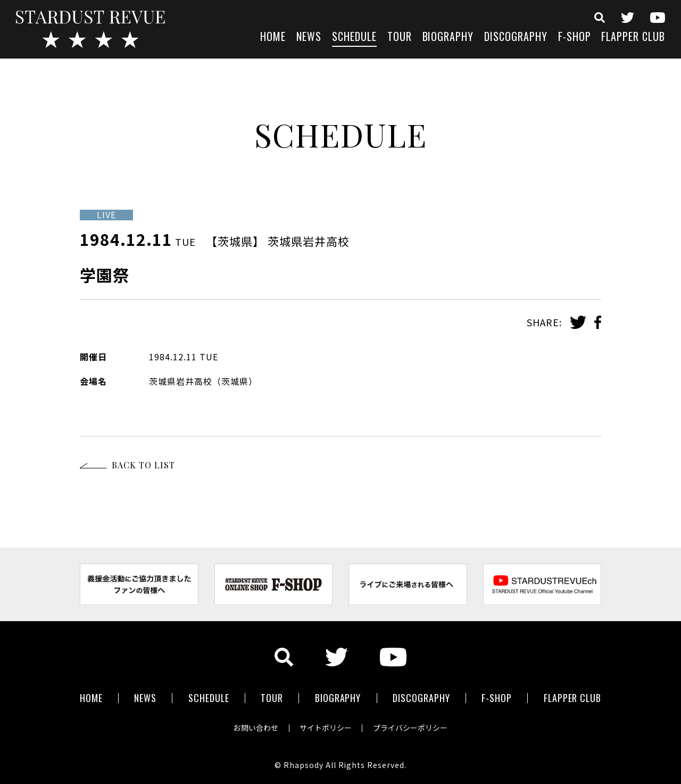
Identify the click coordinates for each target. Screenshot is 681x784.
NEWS (309, 38)
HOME (273, 38)
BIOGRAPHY (448, 38)
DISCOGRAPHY (516, 38)
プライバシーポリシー (411, 728)
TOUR (400, 38)
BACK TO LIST (143, 465)
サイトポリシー (326, 728)
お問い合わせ (255, 728)
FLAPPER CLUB (633, 38)
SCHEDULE (354, 38)
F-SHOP (575, 38)
